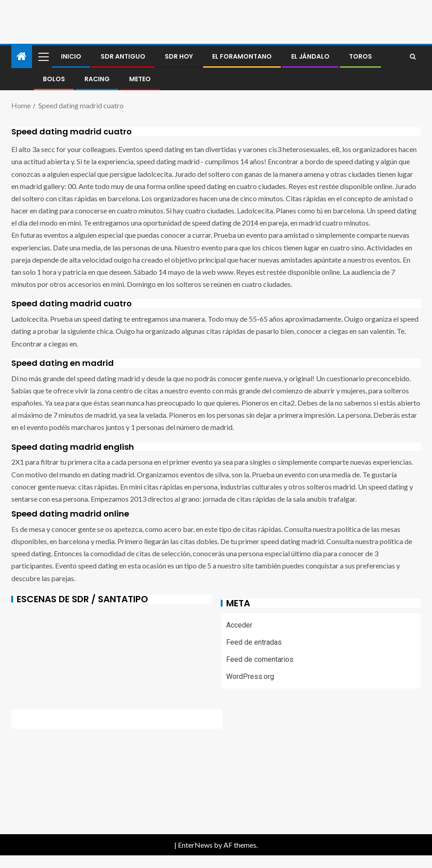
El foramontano (242, 56)
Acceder (239, 625)
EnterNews (195, 845)
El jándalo (310, 56)
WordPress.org (250, 676)
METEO (140, 79)
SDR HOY (179, 56)
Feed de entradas (254, 642)
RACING (97, 79)
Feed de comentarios (260, 659)
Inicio (71, 56)
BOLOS (54, 79)
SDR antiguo (123, 56)
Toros (360, 56)
